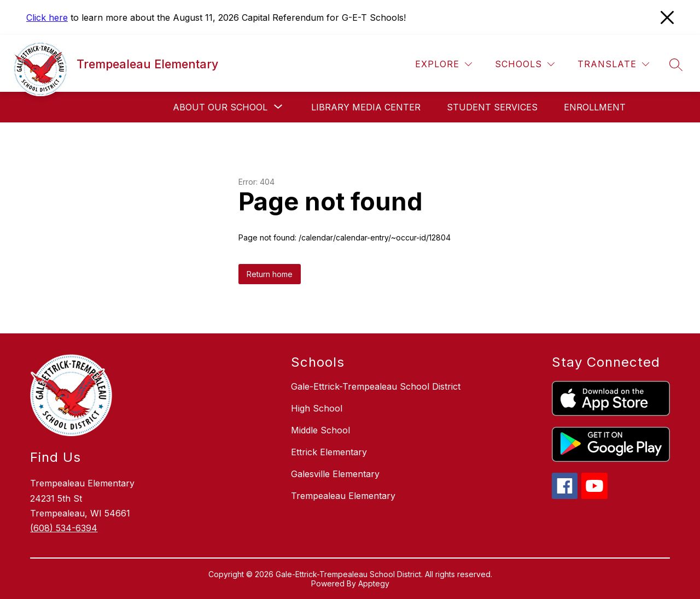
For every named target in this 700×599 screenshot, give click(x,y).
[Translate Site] (613, 64)
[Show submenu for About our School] (220, 107)
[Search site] (676, 64)
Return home (270, 274)
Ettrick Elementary (329, 452)
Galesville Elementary (335, 474)
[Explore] (444, 64)
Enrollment (595, 107)
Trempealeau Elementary (343, 496)
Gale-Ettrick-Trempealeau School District (376, 386)
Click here (47, 17)
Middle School (320, 430)
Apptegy (374, 583)
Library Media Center (366, 107)
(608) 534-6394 (64, 528)
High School (317, 408)
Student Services (492, 107)
